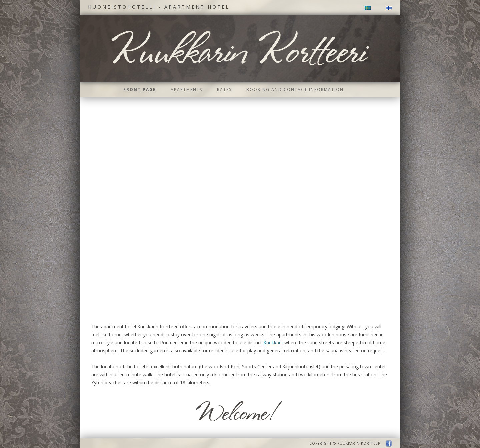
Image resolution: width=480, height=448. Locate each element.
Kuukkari (272, 342)
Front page (140, 89)
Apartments (186, 89)
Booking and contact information (295, 89)
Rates (224, 89)
